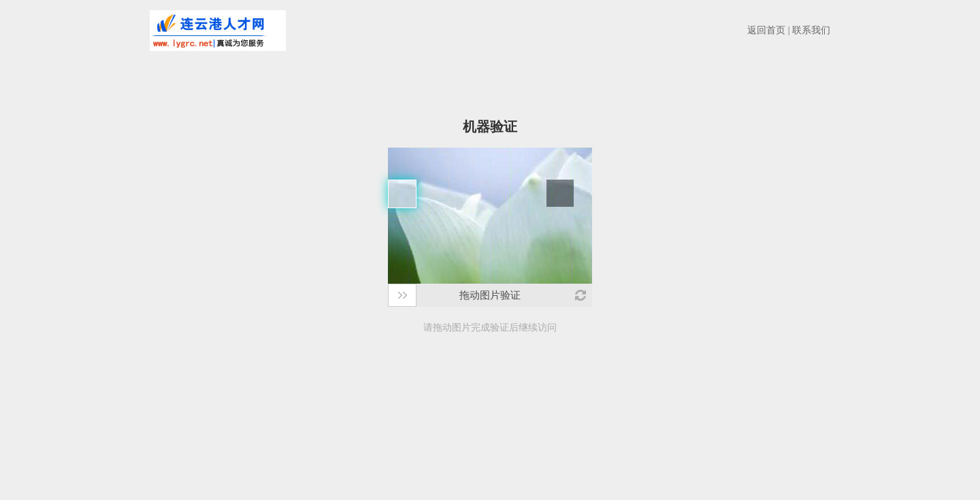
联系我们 (811, 30)
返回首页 (766, 30)
